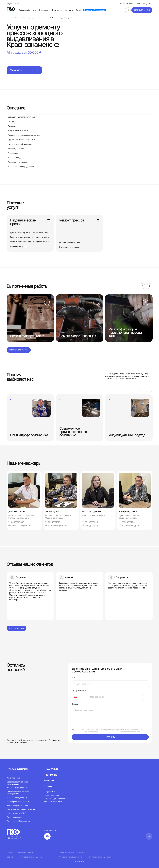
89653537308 (16, 522)
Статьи (79, 10)
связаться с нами (142, 10)
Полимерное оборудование (18, 802)
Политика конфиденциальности (19, 853)
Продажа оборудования (95, 10)
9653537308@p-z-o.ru (20, 525)
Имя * (74, 678)
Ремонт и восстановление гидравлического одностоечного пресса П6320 (44, 237)
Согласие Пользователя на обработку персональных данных (85, 857)
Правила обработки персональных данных (24, 857)
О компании (44, 10)
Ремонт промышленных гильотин (21, 809)
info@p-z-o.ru (90, 525)
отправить (110, 737)
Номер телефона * (79, 691)
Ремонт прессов (79, 220)
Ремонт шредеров (14, 817)
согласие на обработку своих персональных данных (100, 729)
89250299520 (90, 522)
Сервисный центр (28, 10)
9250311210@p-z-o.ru (57, 525)
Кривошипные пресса (69, 247)
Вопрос (75, 704)
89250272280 (127, 522)
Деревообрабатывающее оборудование (17, 783)
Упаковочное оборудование (18, 821)
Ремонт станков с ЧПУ (16, 813)
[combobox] (78, 697)
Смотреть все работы (19, 350)
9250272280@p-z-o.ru (131, 525)
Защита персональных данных (72, 853)
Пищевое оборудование (17, 798)
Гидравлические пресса (30, 222)
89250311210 (53, 522)
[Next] (150, 286)
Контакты (69, 10)
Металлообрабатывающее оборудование (18, 793)
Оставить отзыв (16, 628)
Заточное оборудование (17, 788)
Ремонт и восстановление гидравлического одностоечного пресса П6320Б (45, 242)
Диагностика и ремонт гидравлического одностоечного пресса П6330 (43, 232)
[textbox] (74, 697)
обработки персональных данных (131, 731)
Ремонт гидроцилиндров (17, 805)
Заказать (24, 70)
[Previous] (142, 286)
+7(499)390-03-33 (127, 4)
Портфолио (57, 10)
